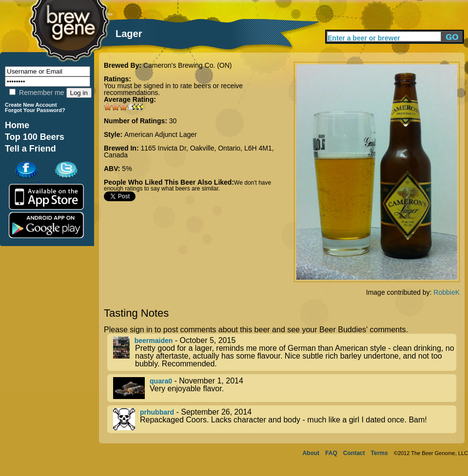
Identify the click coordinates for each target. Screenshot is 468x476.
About (311, 453)
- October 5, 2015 (285, 352)
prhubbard (157, 412)
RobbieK (447, 292)
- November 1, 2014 (285, 388)
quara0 (161, 381)
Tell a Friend (30, 149)
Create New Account (31, 105)
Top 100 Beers (35, 137)
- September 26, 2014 (285, 419)
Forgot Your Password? (35, 110)
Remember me (37, 93)
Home (17, 125)
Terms (380, 453)
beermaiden (154, 341)
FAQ (331, 453)
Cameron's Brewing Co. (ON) (188, 65)
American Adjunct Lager (161, 134)
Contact (354, 453)
